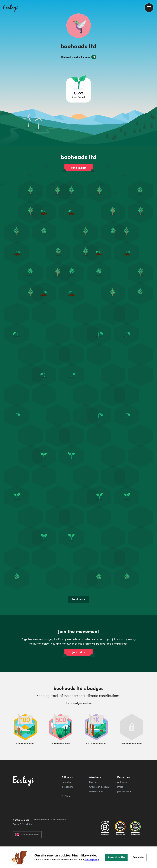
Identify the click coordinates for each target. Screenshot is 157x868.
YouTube (66, 796)
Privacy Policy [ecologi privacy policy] (41, 834)
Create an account (99, 787)
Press (120, 787)
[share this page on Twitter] (154, 49)
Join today (79, 652)
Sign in (93, 782)
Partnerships (96, 792)
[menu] (149, 8)
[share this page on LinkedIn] (154, 55)
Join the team (124, 792)
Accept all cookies (116, 857)
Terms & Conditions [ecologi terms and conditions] (23, 838)
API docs (122, 782)
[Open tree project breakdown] (78, 90)
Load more (78, 599)
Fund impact (79, 168)
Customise (138, 857)
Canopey (85, 57)
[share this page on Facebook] (154, 43)
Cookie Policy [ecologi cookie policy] (58, 834)
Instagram (67, 787)
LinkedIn (66, 782)
